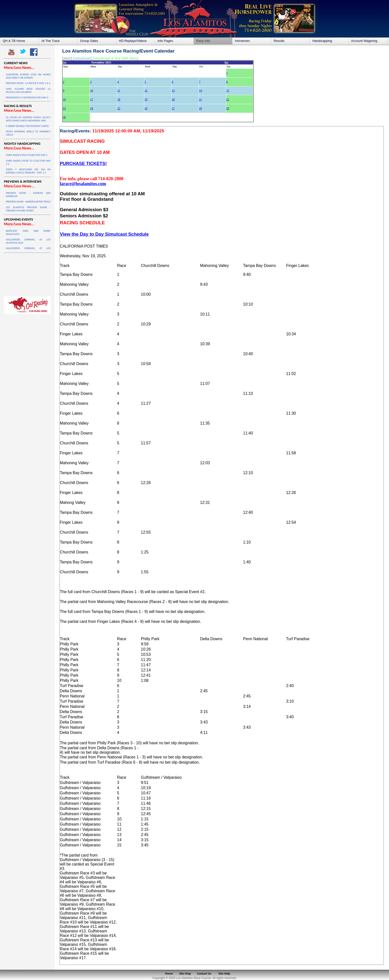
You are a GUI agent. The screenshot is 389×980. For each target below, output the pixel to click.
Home (169, 973)
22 (228, 99)
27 (173, 108)
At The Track (50, 41)
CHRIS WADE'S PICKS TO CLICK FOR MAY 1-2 (28, 162)
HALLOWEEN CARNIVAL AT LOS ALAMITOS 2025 (28, 241)
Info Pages (165, 41)
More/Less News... (19, 68)
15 (228, 90)
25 (119, 108)
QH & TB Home (14, 41)
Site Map (185, 973)
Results (279, 41)
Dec (226, 62)
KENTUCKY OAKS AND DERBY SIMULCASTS (28, 232)
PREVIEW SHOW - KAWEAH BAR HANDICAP (28, 195)
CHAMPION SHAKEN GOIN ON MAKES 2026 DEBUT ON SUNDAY (28, 76)
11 (119, 90)
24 (92, 108)
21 (200, 99)
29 (228, 108)
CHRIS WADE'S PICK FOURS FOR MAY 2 (27, 155)
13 (173, 90)
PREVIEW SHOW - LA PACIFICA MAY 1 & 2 (28, 83)
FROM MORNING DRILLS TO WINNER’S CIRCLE (28, 133)
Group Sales (89, 41)
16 (64, 99)
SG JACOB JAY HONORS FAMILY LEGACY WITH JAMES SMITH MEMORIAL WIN (28, 119)
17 (92, 99)
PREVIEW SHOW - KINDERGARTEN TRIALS (28, 202)
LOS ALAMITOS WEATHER (27, 273)
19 (146, 99)
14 (200, 90)
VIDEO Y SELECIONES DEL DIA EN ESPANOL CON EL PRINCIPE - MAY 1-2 (28, 171)
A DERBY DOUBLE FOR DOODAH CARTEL (28, 126)
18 (119, 99)
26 (146, 108)
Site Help (224, 973)
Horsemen (242, 41)
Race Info (203, 41)
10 (92, 90)
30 (64, 117)
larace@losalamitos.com (83, 184)
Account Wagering (364, 41)
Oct (65, 62)
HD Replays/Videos (133, 41)
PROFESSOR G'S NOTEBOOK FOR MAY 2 (27, 98)
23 (64, 108)
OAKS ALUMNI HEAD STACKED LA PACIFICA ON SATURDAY (28, 90)
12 (146, 90)
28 (200, 108)
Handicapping (322, 41)
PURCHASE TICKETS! (83, 164)
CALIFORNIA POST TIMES (84, 246)
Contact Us (204, 973)
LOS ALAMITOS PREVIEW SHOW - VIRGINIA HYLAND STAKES (28, 209)
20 (173, 99)
